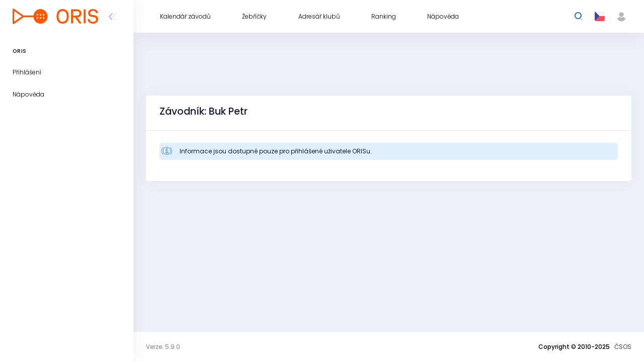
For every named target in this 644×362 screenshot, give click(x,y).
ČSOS (623, 347)
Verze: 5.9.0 (163, 347)
